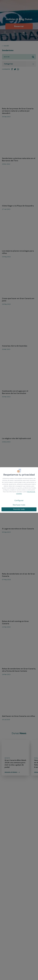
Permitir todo (19, 509)
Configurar (19, 500)
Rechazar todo (19, 505)
